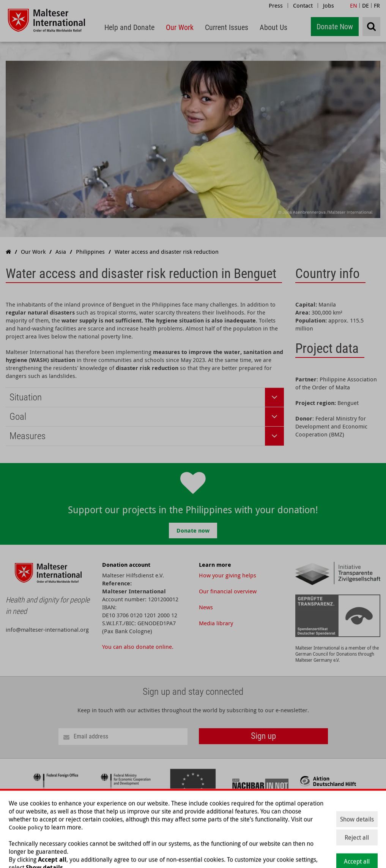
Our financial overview (228, 591)
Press (276, 5)
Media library (216, 623)
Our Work (261, 822)
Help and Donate (221, 822)
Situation (26, 397)
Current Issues (298, 822)
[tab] (145, 398)
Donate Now (335, 27)
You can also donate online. (138, 647)
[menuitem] (129, 28)
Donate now (193, 530)
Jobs (328, 5)
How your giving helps (228, 575)
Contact (303, 5)
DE (366, 5)
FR (377, 5)
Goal (18, 417)
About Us (335, 822)
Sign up (263, 736)
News (206, 607)
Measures (28, 436)
